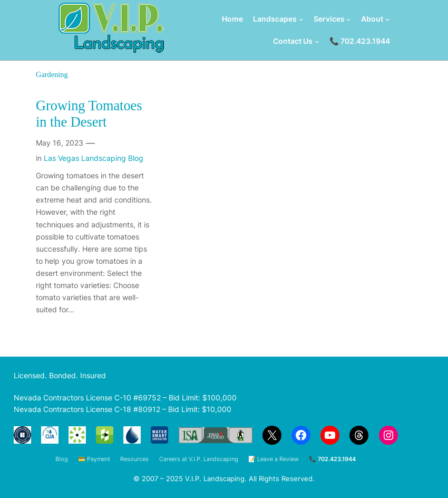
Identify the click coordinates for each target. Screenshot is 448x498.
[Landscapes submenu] (301, 19)
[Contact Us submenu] (317, 41)
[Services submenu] (349, 19)
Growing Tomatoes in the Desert (89, 114)
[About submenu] (388, 19)
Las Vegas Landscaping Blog (94, 158)
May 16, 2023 (60, 143)
